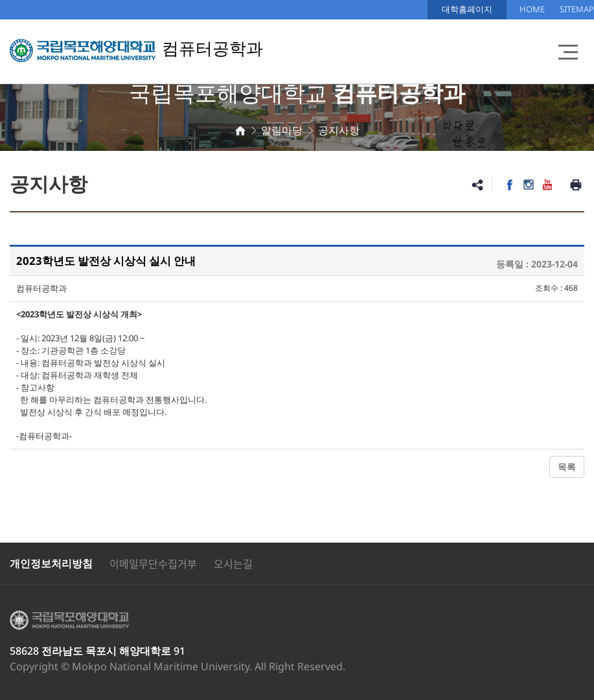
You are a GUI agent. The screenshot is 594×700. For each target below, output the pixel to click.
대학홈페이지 (467, 9)
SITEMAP (577, 9)
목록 (567, 467)
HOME (532, 9)
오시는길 (233, 563)
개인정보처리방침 (51, 563)
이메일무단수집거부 (153, 563)
